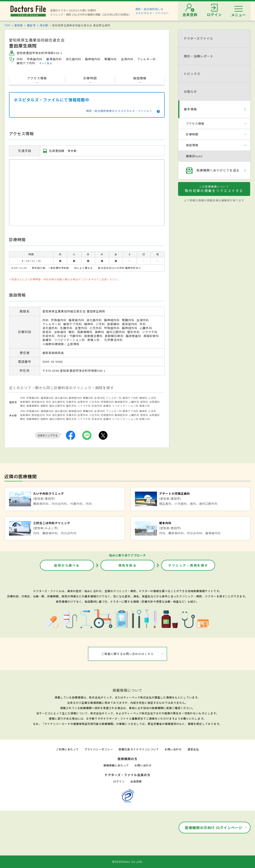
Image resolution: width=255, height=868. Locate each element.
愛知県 (19, 25)
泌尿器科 (155, 402)
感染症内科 (38, 402)
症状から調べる (67, 565)
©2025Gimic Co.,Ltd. (127, 862)
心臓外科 (134, 402)
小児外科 (94, 402)
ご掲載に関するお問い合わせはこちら (128, 654)
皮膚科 (107, 406)
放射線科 (25, 402)
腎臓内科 (88, 398)
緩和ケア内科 (131, 398)
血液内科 (100, 398)
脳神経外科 (121, 402)
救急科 (144, 402)
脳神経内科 (75, 398)
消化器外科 (59, 402)
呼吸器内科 (33, 398)
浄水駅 (44, 25)
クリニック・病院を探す (188, 565)
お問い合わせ (173, 749)
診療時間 (90, 78)
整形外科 (71, 406)
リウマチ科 (84, 406)
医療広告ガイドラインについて (139, 749)
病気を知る (128, 565)
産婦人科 (145, 406)
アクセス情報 (37, 78)
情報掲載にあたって (116, 765)
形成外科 (97, 406)
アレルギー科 (114, 398)
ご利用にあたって (67, 749)
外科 (49, 402)
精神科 (143, 398)
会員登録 (136, 781)
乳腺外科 (71, 402)
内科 (23, 398)
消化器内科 (61, 398)
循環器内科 (47, 398)
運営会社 (193, 749)
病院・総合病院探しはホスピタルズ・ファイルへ (152, 11)
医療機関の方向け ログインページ (214, 828)
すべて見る (46, 63)
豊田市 (31, 25)
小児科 (152, 398)
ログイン (119, 781)
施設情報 (140, 78)
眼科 (23, 406)
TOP (7, 25)
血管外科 (83, 402)
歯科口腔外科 (57, 406)
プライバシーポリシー (99, 749)
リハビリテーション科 (125, 406)
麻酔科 (45, 406)
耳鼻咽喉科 (33, 406)
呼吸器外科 (107, 402)
